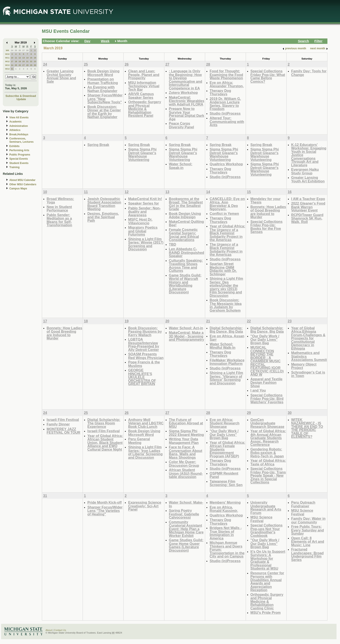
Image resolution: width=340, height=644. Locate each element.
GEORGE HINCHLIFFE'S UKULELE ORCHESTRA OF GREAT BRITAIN (142, 377)
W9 (7, 50)
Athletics (15, 130)
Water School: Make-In (186, 504)
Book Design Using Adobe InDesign (185, 215)
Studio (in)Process (225, 113)
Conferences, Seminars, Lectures (21, 140)
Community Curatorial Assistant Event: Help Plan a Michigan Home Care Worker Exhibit (186, 529)
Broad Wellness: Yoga (60, 201)
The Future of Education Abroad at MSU (186, 423)
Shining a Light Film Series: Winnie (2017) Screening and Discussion (146, 244)
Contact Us (60, 630)
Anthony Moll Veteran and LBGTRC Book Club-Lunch (146, 423)
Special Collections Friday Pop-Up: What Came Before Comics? (268, 76)
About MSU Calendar (22, 180)
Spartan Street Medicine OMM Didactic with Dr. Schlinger (223, 269)
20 (24, 61)
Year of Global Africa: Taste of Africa (268, 462)
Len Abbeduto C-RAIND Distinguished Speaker (186, 252)
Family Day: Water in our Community (308, 520)
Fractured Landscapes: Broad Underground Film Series (307, 555)
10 (12, 58)
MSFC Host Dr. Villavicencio (140, 221)
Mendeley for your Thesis (266, 201)
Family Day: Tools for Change (309, 73)
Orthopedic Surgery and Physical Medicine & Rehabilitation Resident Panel (145, 109)
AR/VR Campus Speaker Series (141, 96)
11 (16, 58)
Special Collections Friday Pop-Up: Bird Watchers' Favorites (267, 399)
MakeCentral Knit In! (145, 199)
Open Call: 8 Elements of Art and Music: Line (308, 541)
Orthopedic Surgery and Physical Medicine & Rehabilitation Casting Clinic (267, 601)
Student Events (19, 163)
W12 (7, 61)
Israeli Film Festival (63, 420)
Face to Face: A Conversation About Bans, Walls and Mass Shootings (186, 452)
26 (20, 50)
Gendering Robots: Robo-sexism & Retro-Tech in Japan (267, 453)
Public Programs (20, 155)
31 (12, 69)
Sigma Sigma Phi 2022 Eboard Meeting (186, 433)
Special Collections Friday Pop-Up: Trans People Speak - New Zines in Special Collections (268, 475)
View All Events (19, 118)
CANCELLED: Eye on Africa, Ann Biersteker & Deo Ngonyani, (227, 204)
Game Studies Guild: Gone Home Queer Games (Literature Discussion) (186, 545)
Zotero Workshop (183, 93)
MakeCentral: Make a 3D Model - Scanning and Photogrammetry (187, 336)
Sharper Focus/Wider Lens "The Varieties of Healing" (105, 511)
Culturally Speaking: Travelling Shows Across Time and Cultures (186, 266)
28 (27, 50)
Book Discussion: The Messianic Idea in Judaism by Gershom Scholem (226, 305)
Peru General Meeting (139, 441)
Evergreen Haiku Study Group (305, 171)
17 (12, 61)
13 (24, 58)
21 (27, 61)
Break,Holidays (19, 134)
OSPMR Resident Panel (224, 475)
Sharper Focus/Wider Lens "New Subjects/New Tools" (105, 99)
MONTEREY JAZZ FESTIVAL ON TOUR (63, 431)
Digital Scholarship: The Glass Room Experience (104, 423)
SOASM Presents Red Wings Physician (146, 356)
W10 (7, 54)
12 (20, 58)
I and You (258, 390)
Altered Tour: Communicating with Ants (227, 121)
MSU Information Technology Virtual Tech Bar (144, 86)
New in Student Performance (59, 209)
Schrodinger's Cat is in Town (308, 374)
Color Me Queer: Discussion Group (184, 464)
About (49, 630)
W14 (7, 69)
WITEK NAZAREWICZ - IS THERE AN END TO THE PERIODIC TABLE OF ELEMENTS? (307, 428)
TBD (172, 244)
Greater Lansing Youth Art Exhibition (308, 179)
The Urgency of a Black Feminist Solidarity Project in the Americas (226, 250)
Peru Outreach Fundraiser (303, 504)
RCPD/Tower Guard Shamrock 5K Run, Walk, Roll (307, 218)
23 (35, 61)
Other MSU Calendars (23, 184)
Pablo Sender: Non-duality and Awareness (144, 212)
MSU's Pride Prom (266, 613)
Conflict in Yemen (224, 214)
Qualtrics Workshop (226, 164)
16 (35, 58)
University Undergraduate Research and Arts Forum (266, 508)
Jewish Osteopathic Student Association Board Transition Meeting (104, 204)
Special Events (19, 159)
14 (27, 58)
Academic (16, 122)
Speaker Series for (144, 203)
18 (16, 61)
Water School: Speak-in (181, 166)
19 (20, 61)
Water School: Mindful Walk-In (223, 346)
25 (16, 50)
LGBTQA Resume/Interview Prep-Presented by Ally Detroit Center (144, 344)
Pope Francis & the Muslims (144, 364)
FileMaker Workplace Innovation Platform (227, 362)
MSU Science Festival (261, 519)
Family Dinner (58, 424)
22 (31, 61)
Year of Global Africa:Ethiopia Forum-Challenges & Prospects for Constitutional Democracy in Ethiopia (308, 338)
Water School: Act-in (186, 328)
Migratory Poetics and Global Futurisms (143, 231)
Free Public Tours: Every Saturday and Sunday (308, 530)
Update (21, 99)
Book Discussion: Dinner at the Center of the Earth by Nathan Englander (104, 112)
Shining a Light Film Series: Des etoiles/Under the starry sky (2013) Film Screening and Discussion (226, 287)
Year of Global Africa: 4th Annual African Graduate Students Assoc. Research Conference (268, 438)
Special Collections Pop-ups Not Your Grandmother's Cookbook (266, 530)
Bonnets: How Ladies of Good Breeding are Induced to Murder (268, 212)
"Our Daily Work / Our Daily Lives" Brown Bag (265, 339)
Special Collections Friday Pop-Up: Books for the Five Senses (266, 227)
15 (31, 58)
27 (24, 50)
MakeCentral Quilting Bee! (186, 223)
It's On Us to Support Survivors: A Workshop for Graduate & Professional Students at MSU (268, 560)
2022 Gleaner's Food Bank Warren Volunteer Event (308, 207)
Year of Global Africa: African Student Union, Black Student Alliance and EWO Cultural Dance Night (105, 443)
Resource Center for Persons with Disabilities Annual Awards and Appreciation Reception (267, 582)
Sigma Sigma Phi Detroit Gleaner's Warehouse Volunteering (142, 154)
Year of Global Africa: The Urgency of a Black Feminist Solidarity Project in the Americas (227, 233)
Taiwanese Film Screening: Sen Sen (226, 483)
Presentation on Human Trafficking (103, 81)
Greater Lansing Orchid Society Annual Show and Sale (61, 76)
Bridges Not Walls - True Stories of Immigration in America (226, 533)
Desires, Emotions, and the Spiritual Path (103, 217)
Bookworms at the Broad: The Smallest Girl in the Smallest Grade (186, 204)
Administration (19, 126)
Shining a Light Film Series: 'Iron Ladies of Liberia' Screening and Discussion (145, 452)
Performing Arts (19, 150)
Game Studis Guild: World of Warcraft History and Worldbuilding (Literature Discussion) (185, 284)
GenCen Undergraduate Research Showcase (267, 423)
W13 (7, 65)
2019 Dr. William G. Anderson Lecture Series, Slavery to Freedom (225, 104)
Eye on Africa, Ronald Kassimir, (224, 509)
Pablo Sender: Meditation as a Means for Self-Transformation (59, 220)
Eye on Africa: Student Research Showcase (225, 423)
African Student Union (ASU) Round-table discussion (186, 473)
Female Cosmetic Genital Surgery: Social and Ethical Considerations (184, 235)
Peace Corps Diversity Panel (181, 125)
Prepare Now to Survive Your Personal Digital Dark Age (187, 114)
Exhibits (14, 146)
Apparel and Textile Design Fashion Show (266, 382)
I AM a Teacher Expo (308, 199)
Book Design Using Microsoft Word (103, 73)
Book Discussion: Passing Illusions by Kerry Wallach (145, 331)
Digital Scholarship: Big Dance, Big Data (226, 330)
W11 (7, 58)
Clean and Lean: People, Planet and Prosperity (144, 74)
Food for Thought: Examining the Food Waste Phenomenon (226, 74)
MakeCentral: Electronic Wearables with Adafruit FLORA (187, 101)
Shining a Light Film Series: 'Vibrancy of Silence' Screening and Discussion (226, 378)
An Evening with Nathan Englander (102, 89)
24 (12, 50)
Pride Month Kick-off (105, 502)
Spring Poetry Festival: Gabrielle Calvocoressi (184, 514)
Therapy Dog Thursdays (220, 92)
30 (35, 65)
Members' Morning (225, 502)
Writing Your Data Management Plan (184, 441)
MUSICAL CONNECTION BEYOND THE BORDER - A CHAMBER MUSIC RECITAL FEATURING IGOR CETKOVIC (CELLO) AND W (267, 361)
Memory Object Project (304, 366)
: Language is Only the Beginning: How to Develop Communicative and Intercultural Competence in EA (186, 80)
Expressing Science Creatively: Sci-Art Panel (145, 506)
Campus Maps (18, 189)
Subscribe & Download (21, 96)
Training (14, 167)
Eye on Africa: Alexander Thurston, (227, 84)
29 (31, 65)
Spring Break (98, 145)
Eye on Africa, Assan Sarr (227, 338)
